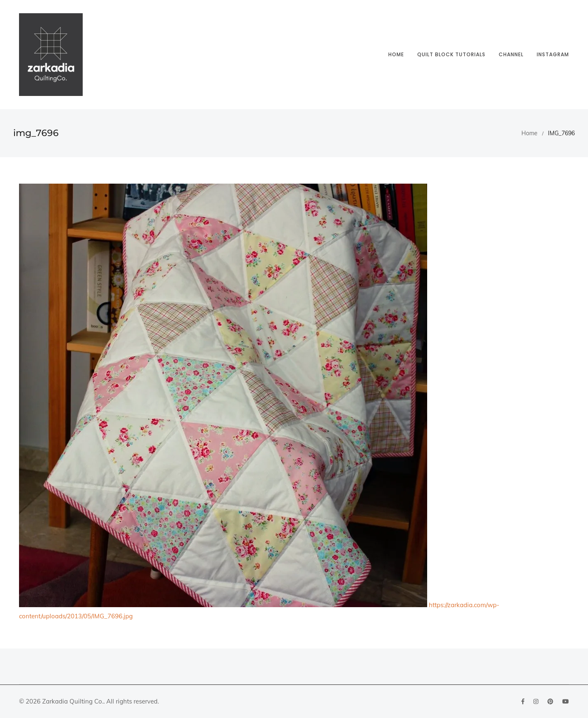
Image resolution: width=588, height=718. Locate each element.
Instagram (553, 54)
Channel (511, 54)
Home (396, 54)
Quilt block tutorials (451, 54)
